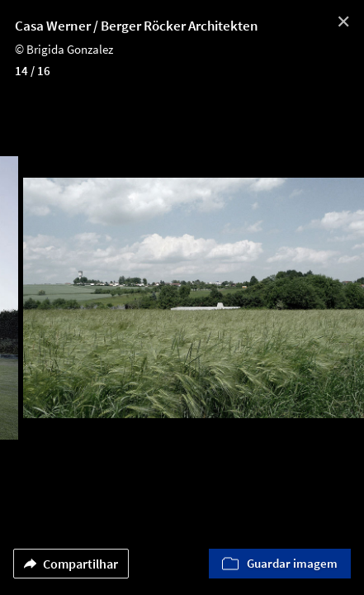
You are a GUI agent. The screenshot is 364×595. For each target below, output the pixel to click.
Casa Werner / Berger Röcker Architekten (137, 26)
